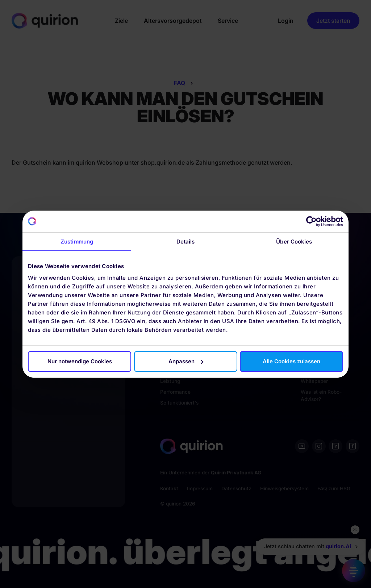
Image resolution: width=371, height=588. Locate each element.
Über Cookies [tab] (294, 242)
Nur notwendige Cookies (80, 361)
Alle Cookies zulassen (291, 361)
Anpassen (186, 361)
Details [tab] (186, 242)
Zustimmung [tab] (77, 242)
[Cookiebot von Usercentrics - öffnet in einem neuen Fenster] (311, 221)
